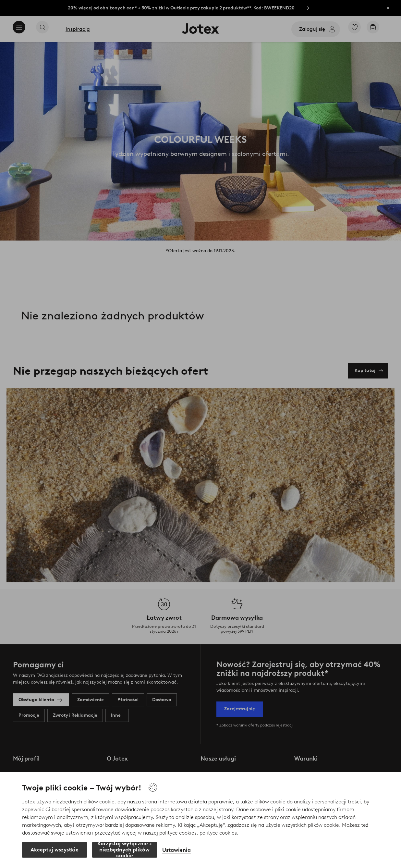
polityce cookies (218, 833)
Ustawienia (176, 850)
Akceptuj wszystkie (55, 850)
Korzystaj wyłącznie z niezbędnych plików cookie (125, 850)
